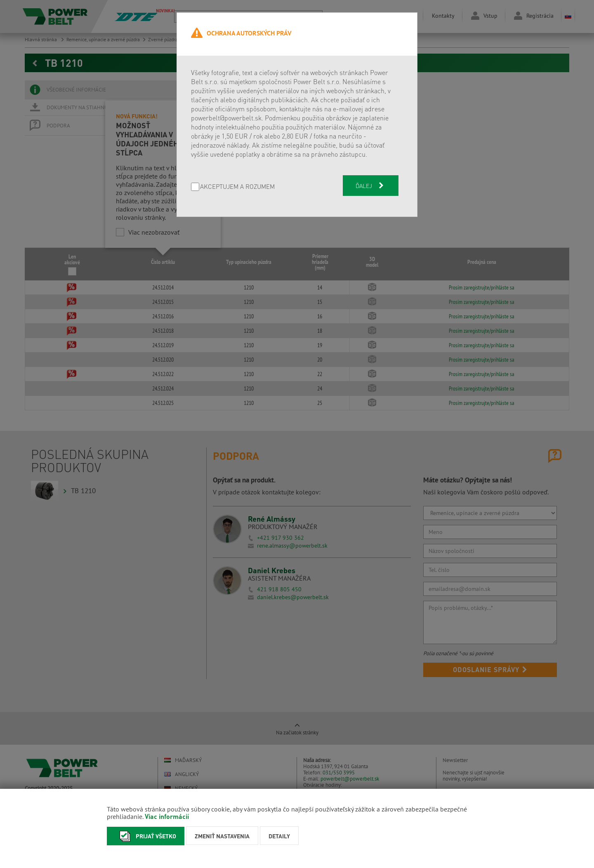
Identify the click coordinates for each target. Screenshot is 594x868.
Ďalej (370, 186)
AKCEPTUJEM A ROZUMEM (237, 187)
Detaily (279, 836)
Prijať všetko (146, 836)
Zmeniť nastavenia (222, 836)
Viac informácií (167, 816)
